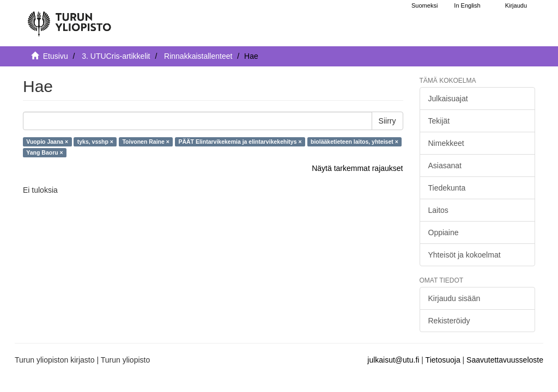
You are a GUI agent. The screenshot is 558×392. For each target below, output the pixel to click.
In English (467, 5)
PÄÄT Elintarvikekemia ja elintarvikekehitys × (240, 142)
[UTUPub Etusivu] (69, 19)
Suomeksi (424, 5)
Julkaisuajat (448, 99)
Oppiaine (444, 232)
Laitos (438, 210)
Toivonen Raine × (145, 142)
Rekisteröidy (449, 321)
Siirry (387, 121)
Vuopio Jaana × (47, 142)
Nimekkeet (446, 143)
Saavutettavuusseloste (505, 360)
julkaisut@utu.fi (393, 360)
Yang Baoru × (44, 152)
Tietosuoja (443, 360)
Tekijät (439, 121)
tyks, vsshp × (95, 142)
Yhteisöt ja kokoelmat (465, 255)
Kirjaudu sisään (454, 298)
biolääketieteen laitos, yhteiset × (354, 142)
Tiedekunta (447, 188)
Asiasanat (445, 166)
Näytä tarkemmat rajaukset (357, 168)
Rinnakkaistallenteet (198, 56)
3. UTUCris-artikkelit (116, 56)
